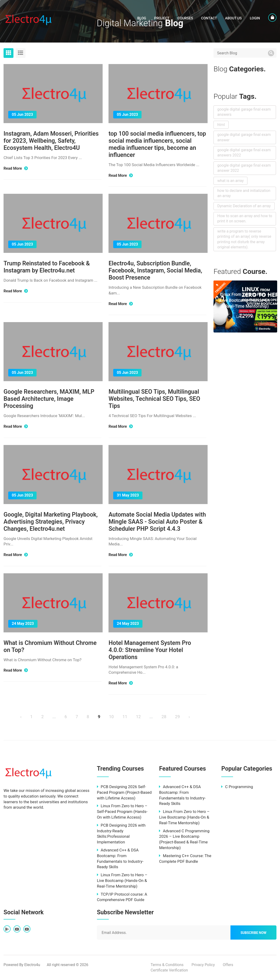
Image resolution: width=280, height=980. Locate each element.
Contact (209, 18)
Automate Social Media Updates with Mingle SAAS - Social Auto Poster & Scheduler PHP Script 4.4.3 (157, 522)
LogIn (255, 18)
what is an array (230, 181)
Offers (228, 965)
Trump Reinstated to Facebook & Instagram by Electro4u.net (47, 267)
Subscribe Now (254, 933)
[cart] (272, 17)
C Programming (237, 787)
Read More (16, 168)
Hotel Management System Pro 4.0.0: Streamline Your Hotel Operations (150, 650)
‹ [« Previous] (21, 717)
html (221, 125)
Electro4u (32, 965)
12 (138, 717)
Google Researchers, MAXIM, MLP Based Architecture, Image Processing (49, 399)
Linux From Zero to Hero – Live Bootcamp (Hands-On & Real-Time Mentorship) (245, 300)
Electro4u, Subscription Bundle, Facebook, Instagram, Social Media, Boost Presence (155, 270)
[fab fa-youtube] (17, 929)
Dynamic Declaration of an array (244, 206)
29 (177, 717)
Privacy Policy (203, 965)
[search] (271, 53)
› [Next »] (189, 717)
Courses (185, 18)
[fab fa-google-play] (7, 929)
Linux (240, 317)
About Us (233, 18)
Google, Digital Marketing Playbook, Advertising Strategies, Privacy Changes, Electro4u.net (51, 522)
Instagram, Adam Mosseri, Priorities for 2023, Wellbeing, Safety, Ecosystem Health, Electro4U (51, 141)
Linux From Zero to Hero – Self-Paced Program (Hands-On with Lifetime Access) (122, 812)
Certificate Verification (169, 970)
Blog (142, 18)
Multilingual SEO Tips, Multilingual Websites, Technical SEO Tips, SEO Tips (154, 399)
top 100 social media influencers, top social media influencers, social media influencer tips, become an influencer (157, 144)
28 (164, 717)
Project (162, 18)
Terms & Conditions (167, 965)
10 (111, 717)
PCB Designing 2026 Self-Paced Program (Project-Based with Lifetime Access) (124, 792)
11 (125, 717)
